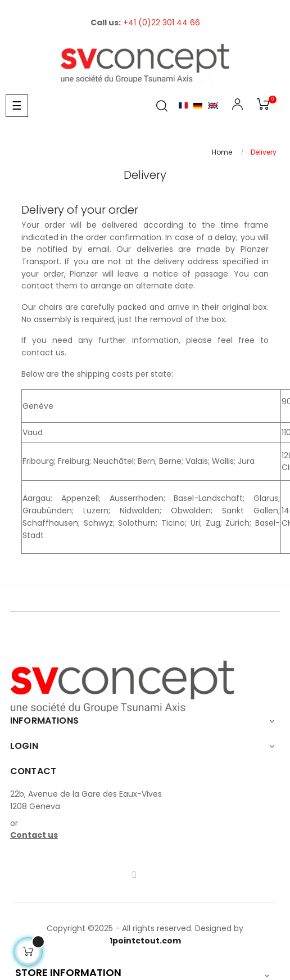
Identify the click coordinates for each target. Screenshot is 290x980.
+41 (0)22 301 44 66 (162, 22)
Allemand (198, 106)
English (213, 105)
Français (183, 105)
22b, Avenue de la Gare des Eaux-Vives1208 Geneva (86, 800)
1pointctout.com (145, 941)
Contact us (34, 835)
